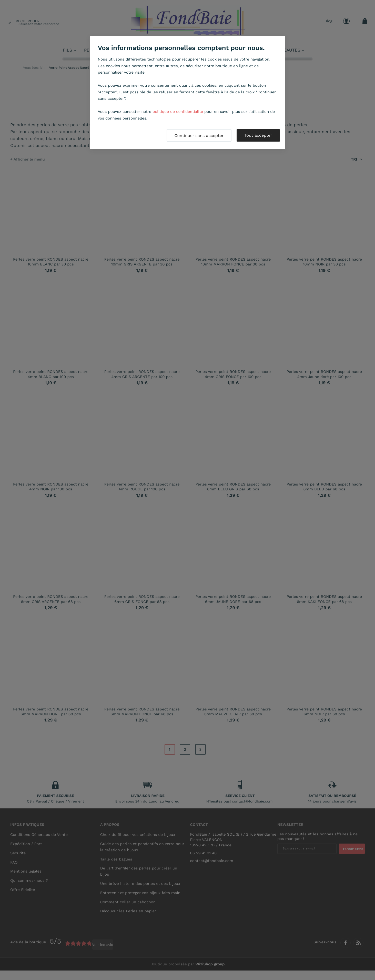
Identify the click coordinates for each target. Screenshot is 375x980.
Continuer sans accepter (199, 136)
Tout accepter (258, 135)
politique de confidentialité (178, 112)
